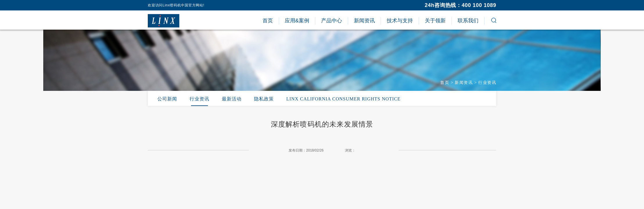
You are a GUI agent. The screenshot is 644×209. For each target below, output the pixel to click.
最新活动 (232, 99)
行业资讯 (487, 83)
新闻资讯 (464, 83)
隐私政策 (264, 99)
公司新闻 (167, 99)
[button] (494, 21)
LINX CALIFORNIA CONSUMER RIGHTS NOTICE (343, 99)
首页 (445, 83)
